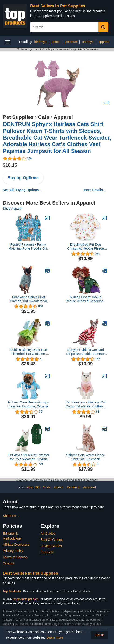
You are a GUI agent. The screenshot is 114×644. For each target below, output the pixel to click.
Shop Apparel (13, 209)
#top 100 (33, 487)
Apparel (63, 117)
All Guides (48, 534)
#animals (73, 487)
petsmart (71, 42)
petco (55, 42)
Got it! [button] (100, 635)
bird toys (40, 42)
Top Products (12, 591)
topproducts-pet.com (25, 599)
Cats (44, 117)
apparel (104, 42)
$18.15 (10, 165)
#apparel (90, 487)
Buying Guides (51, 546)
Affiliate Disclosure (16, 545)
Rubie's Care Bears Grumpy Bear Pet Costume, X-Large (29, 404)
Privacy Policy (13, 551)
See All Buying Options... (22, 190)
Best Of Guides (52, 540)
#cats (47, 487)
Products (47, 552)
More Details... (95, 190)
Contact (8, 563)
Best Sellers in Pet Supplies (58, 6)
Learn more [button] (55, 637)
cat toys (88, 42)
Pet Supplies (18, 117)
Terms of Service (15, 557)
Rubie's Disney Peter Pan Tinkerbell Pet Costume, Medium (29, 352)
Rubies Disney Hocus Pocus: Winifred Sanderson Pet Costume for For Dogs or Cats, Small (85, 299)
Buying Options (23, 178)
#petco (59, 487)
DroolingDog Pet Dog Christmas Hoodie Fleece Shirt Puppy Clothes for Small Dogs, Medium (85, 247)
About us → (11, 516)
